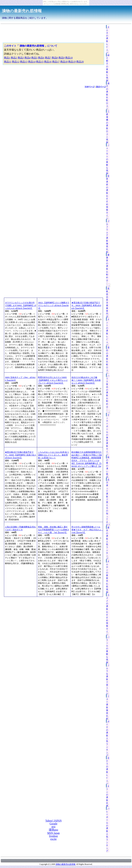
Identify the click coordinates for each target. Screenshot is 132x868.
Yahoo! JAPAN (54, 821)
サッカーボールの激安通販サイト (108, 435)
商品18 (64, 62)
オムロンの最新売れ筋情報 (108, 577)
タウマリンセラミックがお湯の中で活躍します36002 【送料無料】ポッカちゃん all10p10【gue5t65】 (21, 305)
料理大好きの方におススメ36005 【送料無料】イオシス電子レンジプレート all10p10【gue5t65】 (53, 380)
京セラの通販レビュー (108, 771)
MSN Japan (53, 833)
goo (53, 827)
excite (53, 839)
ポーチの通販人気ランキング (108, 738)
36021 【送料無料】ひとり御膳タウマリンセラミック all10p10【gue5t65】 (54, 305)
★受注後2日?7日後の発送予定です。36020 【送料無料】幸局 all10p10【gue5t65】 (86, 305)
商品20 (80, 62)
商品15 (40, 62)
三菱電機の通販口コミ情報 (108, 127)
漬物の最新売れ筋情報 (22, 11)
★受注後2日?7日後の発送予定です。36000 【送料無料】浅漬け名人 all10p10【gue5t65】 (21, 455)
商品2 (14, 58)
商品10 (69, 58)
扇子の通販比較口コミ (108, 96)
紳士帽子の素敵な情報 (108, 68)
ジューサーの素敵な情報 (108, 159)
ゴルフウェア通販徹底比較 (108, 237)
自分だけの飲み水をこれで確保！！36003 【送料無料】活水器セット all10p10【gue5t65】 (86, 380)
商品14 (32, 62)
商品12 (16, 62)
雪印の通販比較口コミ (108, 360)
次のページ (101, 87)
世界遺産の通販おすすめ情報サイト (108, 197)
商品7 (48, 58)
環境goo (53, 830)
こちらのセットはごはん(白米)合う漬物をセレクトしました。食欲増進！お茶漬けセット (53, 455)
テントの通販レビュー (108, 332)
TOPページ (90, 87)
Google (53, 824)
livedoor (53, 836)
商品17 (56, 62)
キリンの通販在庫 (108, 796)
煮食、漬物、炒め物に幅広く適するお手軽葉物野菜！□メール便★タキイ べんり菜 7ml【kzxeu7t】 (53, 530)
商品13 (24, 62)
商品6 (41, 58)
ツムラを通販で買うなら (108, 679)
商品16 (48, 62)
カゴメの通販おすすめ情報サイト (108, 615)
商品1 (7, 58)
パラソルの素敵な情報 (108, 650)
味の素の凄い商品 (108, 467)
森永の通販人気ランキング (108, 543)
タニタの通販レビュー (108, 40)
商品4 (28, 58)
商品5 (34, 58)
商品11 (8, 62)
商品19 (72, 62)
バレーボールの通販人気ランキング (108, 830)
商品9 (62, 58)
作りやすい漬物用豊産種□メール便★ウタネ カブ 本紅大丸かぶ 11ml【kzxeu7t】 (87, 530)
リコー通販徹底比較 (108, 707)
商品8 (55, 58)
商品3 (21, 58)
